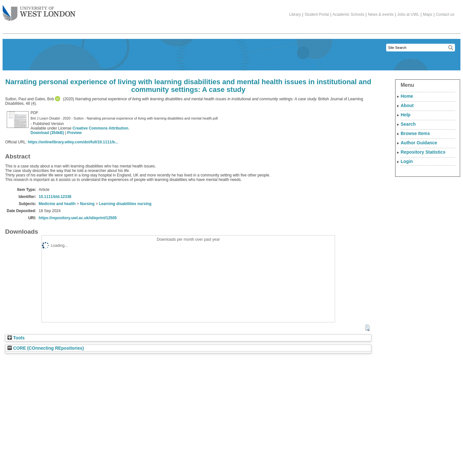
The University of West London (39, 11)
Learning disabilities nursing (125, 204)
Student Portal (317, 14)
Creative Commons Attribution (101, 128)
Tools (16, 338)
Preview (74, 133)
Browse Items (415, 133)
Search (408, 124)
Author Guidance (419, 143)
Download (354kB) (47, 133)
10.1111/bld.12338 (55, 197)
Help (405, 115)
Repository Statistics (423, 152)
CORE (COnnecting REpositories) (46, 348)
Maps (427, 14)
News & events (381, 14)
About (407, 105)
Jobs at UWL (408, 14)
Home (407, 96)
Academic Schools (348, 14)
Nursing (87, 204)
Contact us (445, 14)
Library (295, 14)
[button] (367, 328)
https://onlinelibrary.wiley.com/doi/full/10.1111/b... (73, 142)
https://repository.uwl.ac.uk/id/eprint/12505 (78, 218)
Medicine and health (57, 204)
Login (407, 161)
